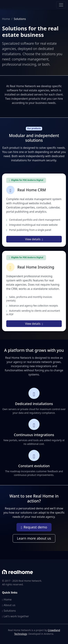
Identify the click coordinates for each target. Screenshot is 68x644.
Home (6, 19)
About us (9, 605)
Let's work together (16, 616)
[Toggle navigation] (61, 5)
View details (34, 239)
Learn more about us (34, 538)
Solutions (9, 611)
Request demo (34, 527)
